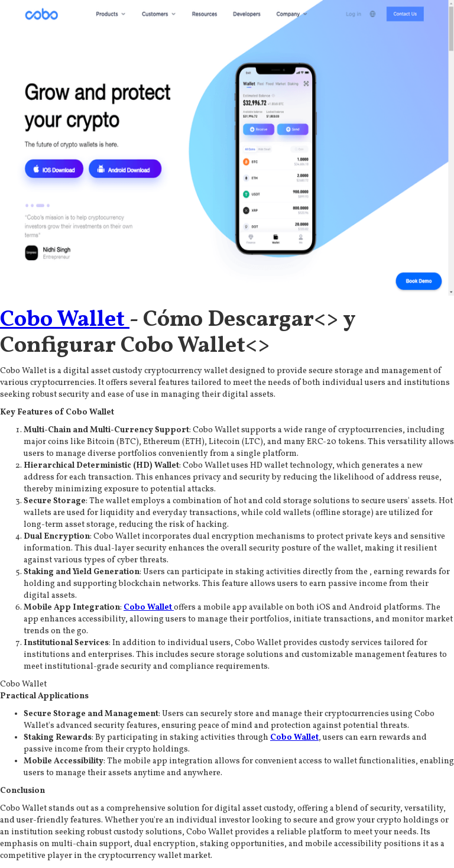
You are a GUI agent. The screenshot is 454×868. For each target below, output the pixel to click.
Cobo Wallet (65, 320)
